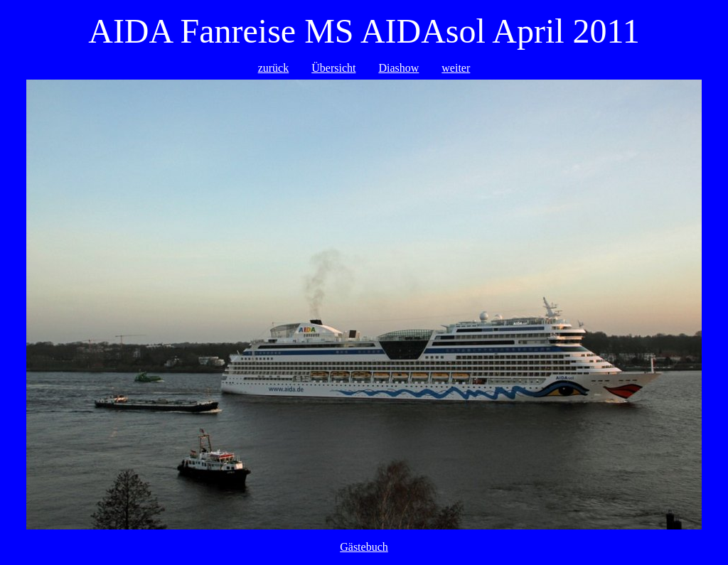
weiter (456, 68)
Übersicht (333, 68)
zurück (274, 68)
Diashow (398, 68)
